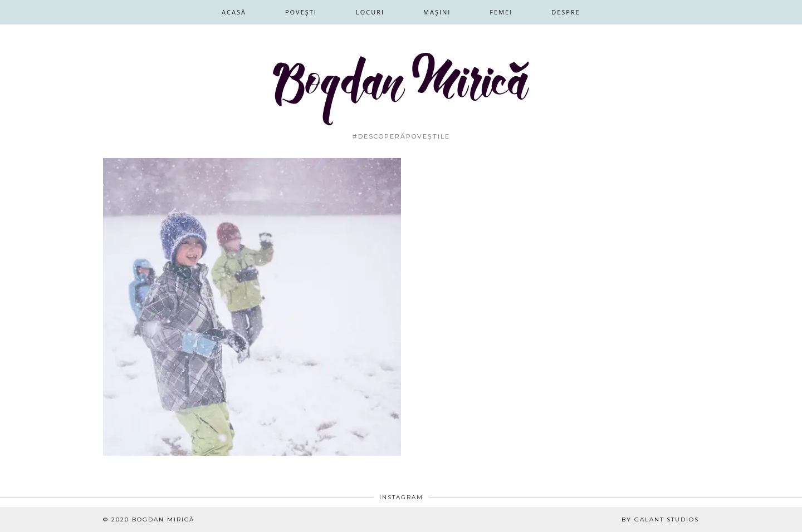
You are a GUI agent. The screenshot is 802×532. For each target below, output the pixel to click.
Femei (501, 12)
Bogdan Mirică (163, 519)
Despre (566, 12)
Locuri (370, 12)
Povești (301, 12)
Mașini (437, 12)
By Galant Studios (660, 519)
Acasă (234, 12)
